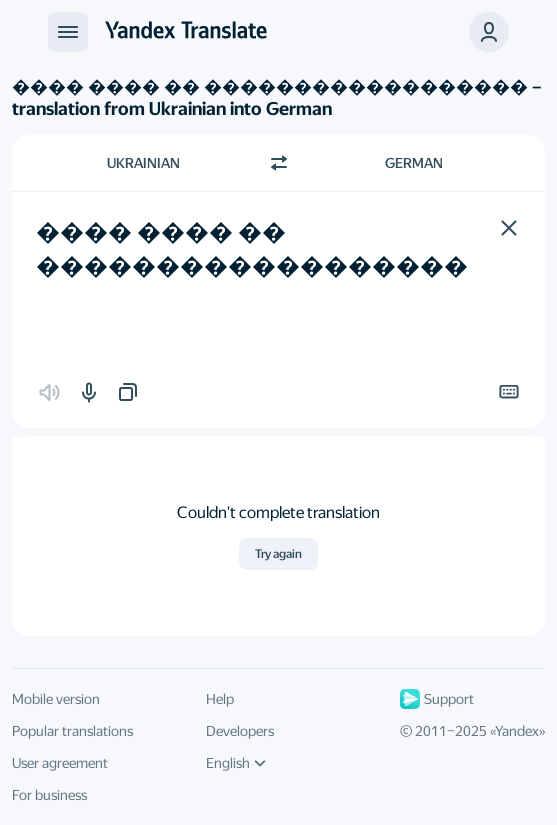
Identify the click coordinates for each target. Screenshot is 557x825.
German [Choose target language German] (414, 163)
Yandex (517, 731)
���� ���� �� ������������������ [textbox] (252, 249)
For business (49, 795)
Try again (278, 554)
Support (437, 699)
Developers (240, 731)
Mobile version (56, 699)
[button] (509, 228)
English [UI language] (236, 763)
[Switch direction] (279, 163)
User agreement (60, 763)
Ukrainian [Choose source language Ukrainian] (143, 163)
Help (220, 699)
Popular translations (72, 731)
